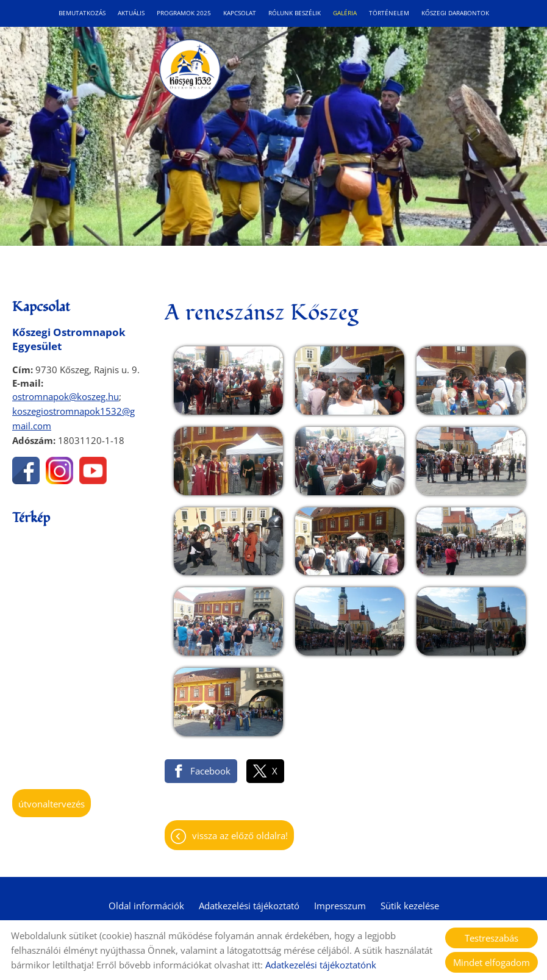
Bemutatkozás (82, 13)
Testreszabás (492, 938)
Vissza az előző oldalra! (240, 835)
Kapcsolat (240, 13)
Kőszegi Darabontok (455, 13)
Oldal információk (146, 906)
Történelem (389, 13)
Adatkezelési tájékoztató (249, 906)
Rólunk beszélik (295, 13)
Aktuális (131, 13)
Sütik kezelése (410, 906)
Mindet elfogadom (492, 962)
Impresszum (340, 906)
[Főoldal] (190, 70)
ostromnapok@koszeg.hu (66, 396)
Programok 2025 (184, 13)
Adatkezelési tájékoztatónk (321, 965)
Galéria (345, 13)
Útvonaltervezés (52, 804)
